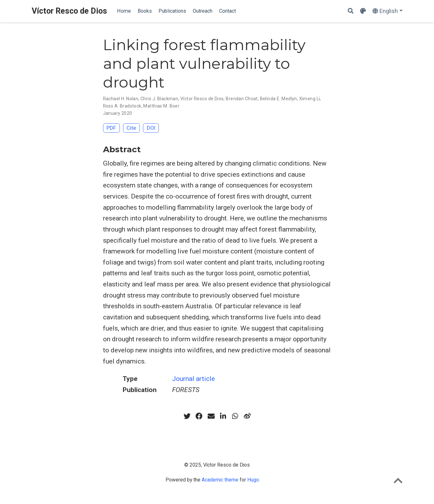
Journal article (194, 379)
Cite (131, 128)
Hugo (253, 480)
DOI (151, 128)
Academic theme (220, 480)
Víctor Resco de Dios (69, 11)
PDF (111, 128)
